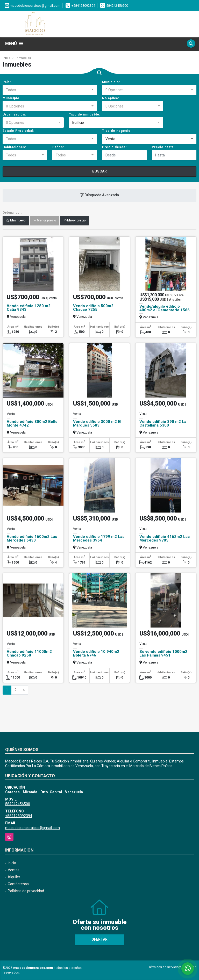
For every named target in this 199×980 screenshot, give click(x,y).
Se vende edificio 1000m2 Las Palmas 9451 (163, 653)
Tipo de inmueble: (85, 114)
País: (7, 82)
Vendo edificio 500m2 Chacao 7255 (93, 308)
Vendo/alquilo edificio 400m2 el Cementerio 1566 (165, 308)
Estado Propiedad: (18, 131)
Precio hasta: (163, 147)
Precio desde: (114, 147)
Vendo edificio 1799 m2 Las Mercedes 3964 (99, 538)
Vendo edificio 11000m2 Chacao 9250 (29, 653)
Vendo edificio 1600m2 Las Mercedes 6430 (32, 538)
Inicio (6, 58)
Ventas (14, 870)
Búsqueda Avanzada (100, 195)
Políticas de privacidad (26, 891)
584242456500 (117, 6)
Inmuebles (23, 58)
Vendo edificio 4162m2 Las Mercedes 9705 (165, 538)
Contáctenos (18, 884)
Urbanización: (14, 114)
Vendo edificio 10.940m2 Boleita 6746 (96, 653)
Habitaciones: (14, 147)
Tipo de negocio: (117, 131)
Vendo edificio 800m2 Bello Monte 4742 (32, 423)
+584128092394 (83, 6)
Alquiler (14, 877)
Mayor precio (74, 221)
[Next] (24, 690)
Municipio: (111, 82)
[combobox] (50, 90)
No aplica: (111, 98)
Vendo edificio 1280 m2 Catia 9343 (29, 308)
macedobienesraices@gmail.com (33, 828)
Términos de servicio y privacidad (172, 967)
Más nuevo (16, 221)
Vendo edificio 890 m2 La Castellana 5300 (163, 423)
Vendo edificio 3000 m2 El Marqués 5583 (97, 423)
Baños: (58, 147)
